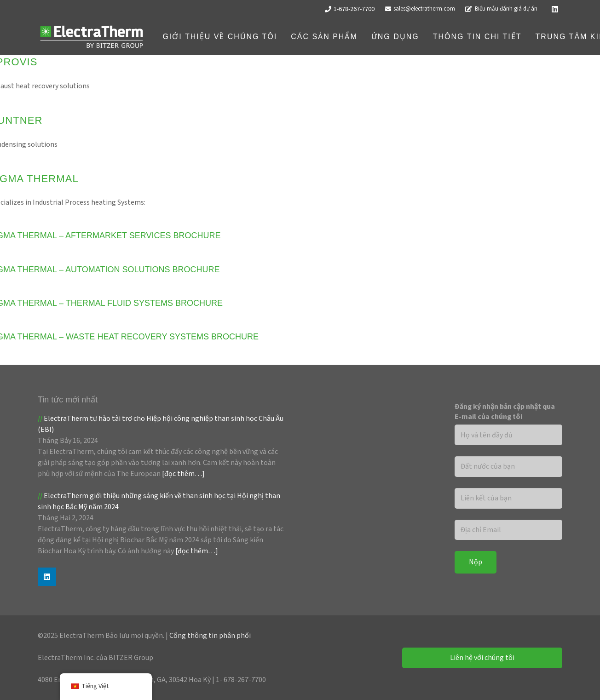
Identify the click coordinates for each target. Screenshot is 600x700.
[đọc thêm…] (183, 474)
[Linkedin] (555, 9)
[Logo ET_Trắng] (92, 37)
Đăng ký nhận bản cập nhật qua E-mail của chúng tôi (505, 412)
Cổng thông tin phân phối (210, 636)
